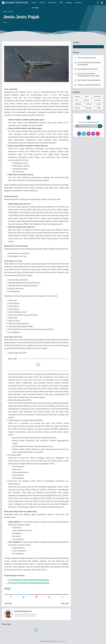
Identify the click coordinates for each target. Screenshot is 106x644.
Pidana (34, 3)
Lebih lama (65, 604)
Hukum (8, 589)
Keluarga (69, 3)
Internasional (52, 3)
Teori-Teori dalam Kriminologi (87, 58)
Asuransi (77, 96)
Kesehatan (78, 3)
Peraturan (89, 104)
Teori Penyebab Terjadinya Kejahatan (89, 80)
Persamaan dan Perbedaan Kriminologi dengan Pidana (29, 583)
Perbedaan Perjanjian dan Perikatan (89, 85)
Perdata (42, 3)
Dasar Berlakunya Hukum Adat (87, 69)
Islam (61, 3)
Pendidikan (35, 8)
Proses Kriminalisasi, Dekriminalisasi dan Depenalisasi (29, 580)
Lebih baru (8, 604)
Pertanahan (88, 108)
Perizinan (77, 108)
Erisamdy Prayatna (15, 3)
